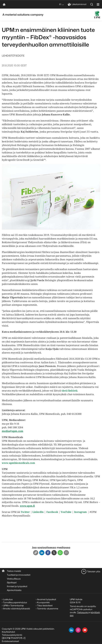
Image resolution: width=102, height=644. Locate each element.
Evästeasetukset (10, 641)
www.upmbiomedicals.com (19, 463)
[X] (54, 553)
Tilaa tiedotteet (45, 605)
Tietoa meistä (14, 571)
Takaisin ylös (94, 571)
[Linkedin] (42, 553)
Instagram (80, 512)
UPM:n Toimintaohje (13, 605)
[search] (92, 4)
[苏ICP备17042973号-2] (14, 638)
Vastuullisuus (14, 579)
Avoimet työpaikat (47, 599)
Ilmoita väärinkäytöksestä (17, 609)
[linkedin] (71, 630)
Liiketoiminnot (77, 4)
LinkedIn (38, 512)
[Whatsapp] (60, 553)
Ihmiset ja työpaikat (17, 586)
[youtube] (85, 630)
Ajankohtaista (14, 590)
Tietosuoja (82, 612)
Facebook (52, 512)
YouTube (66, 512)
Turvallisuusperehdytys (15, 602)
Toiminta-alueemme (48, 609)
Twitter (25, 512)
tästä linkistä (69, 391)
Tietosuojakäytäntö (12, 635)
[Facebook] (48, 553)
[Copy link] (36, 553)
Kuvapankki (43, 602)
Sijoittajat (12, 582)
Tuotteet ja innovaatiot (19, 575)
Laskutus (8, 599)
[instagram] (78, 630)
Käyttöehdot (8, 632)
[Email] (66, 553)
